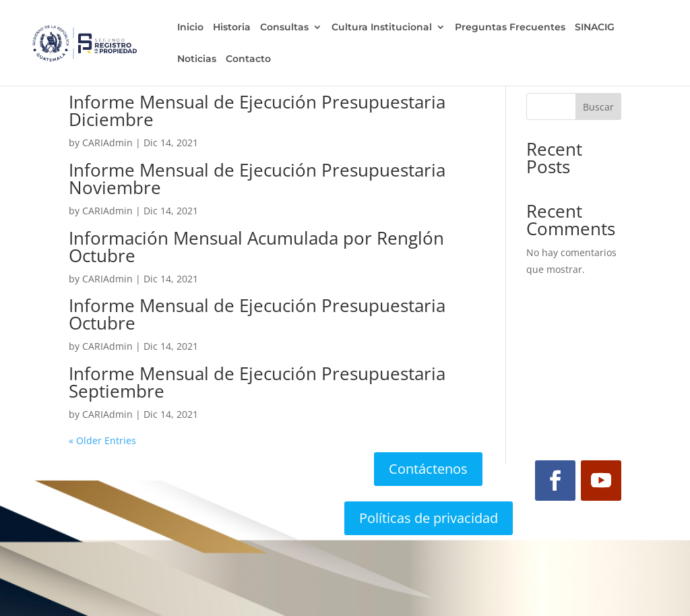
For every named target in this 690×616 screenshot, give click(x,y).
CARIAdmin (107, 143)
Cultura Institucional (381, 28)
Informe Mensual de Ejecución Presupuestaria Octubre (257, 314)
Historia (231, 28)
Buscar (598, 107)
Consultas (284, 28)
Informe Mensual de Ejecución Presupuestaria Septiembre (257, 382)
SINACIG (594, 28)
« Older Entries (102, 440)
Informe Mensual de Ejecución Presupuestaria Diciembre (257, 111)
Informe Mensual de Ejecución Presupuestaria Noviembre (257, 179)
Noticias (196, 59)
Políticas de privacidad (429, 518)
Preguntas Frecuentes (509, 28)
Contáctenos (428, 469)
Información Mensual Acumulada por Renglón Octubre (256, 247)
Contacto (248, 59)
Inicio (190, 28)
